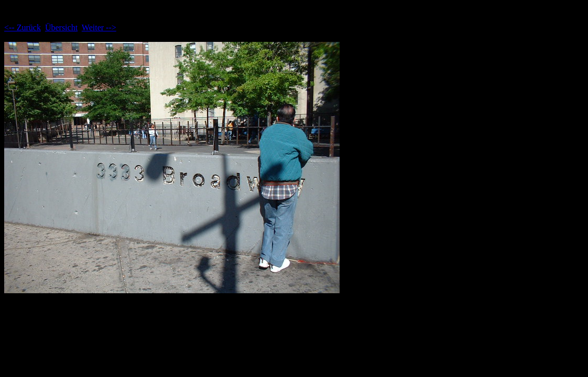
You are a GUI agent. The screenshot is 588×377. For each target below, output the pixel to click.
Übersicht (61, 27)
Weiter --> (99, 27)
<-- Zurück (23, 27)
